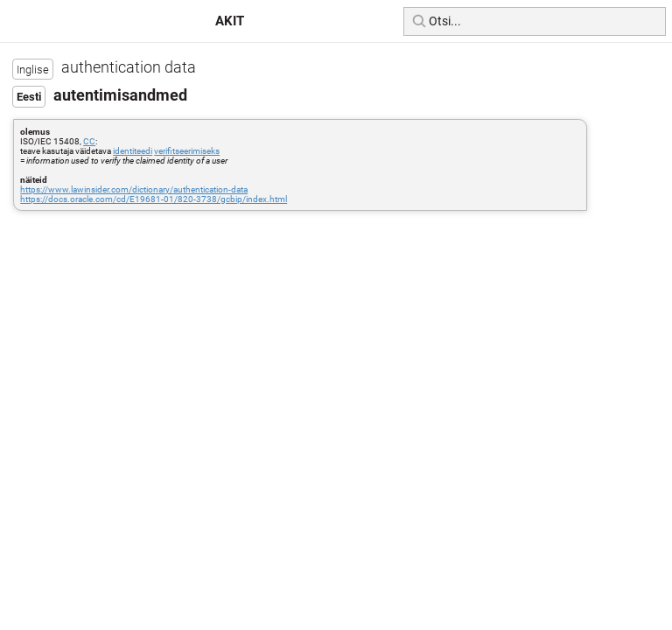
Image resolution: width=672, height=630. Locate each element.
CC (89, 141)
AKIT (230, 21)
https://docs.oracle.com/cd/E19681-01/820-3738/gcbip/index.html (154, 199)
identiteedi (133, 151)
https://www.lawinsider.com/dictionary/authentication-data (134, 189)
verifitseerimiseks (187, 151)
